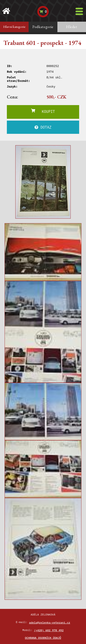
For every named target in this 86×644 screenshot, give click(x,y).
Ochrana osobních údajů (43, 638)
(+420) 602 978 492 (49, 630)
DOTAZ (43, 127)
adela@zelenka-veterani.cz (50, 622)
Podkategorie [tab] (43, 27)
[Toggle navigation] (79, 11)
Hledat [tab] (72, 27)
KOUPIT (43, 111)
